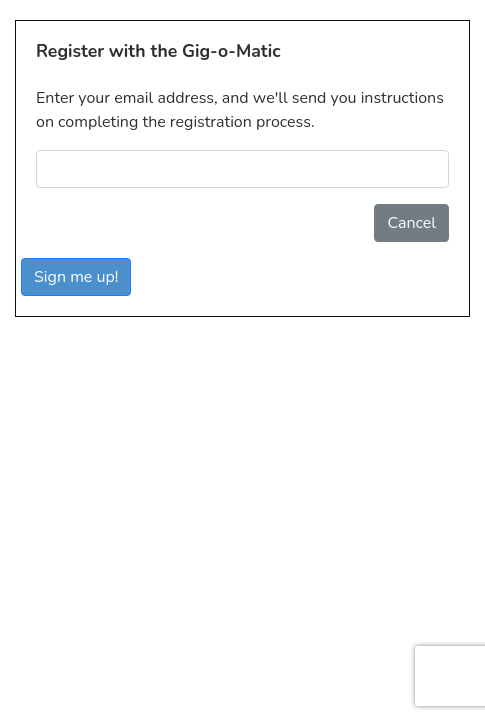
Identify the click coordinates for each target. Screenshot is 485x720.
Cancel (411, 223)
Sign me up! (76, 277)
